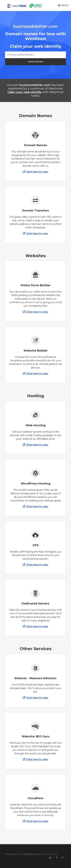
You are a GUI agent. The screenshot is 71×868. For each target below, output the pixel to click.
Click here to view (37, 172)
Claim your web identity (24, 92)
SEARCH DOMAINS (35, 62)
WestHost (30, 854)
